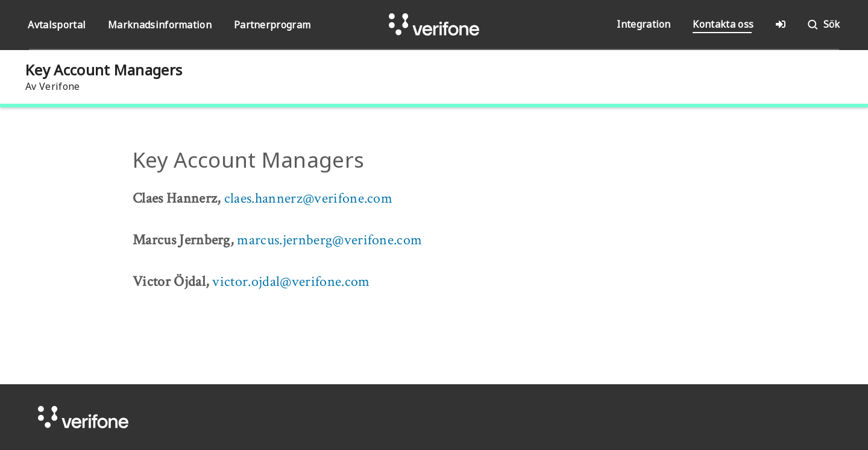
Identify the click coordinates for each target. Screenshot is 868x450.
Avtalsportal (57, 25)
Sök (823, 25)
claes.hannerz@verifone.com (308, 198)
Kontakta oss (723, 24)
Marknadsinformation (160, 25)
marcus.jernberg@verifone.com (329, 240)
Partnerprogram (272, 25)
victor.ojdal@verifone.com (291, 281)
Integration (644, 24)
